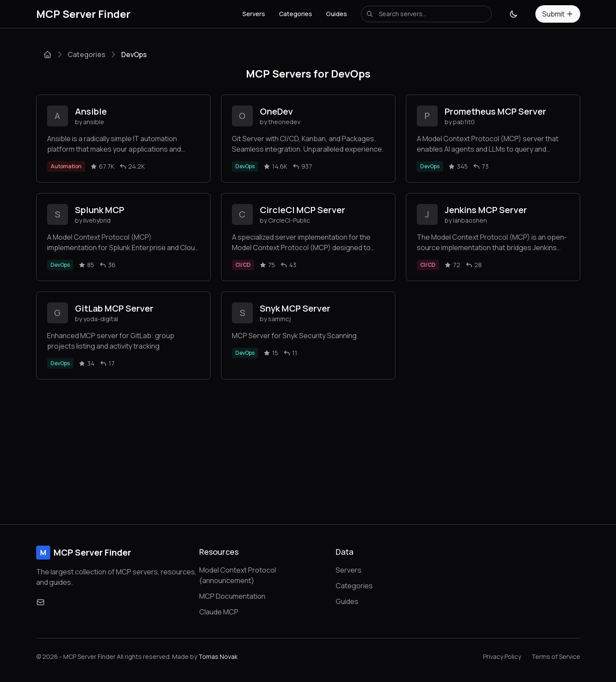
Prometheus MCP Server (495, 111)
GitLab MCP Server (114, 308)
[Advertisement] (308, 445)
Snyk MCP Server (295, 308)
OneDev (276, 111)
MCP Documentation (232, 596)
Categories (296, 14)
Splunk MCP (100, 210)
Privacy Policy (502, 657)
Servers (254, 14)
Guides (337, 14)
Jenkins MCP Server (486, 210)
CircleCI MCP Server (303, 210)
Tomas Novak (218, 657)
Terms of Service (556, 657)
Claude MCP (219, 612)
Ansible (91, 111)
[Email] (41, 602)
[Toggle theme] (514, 14)
